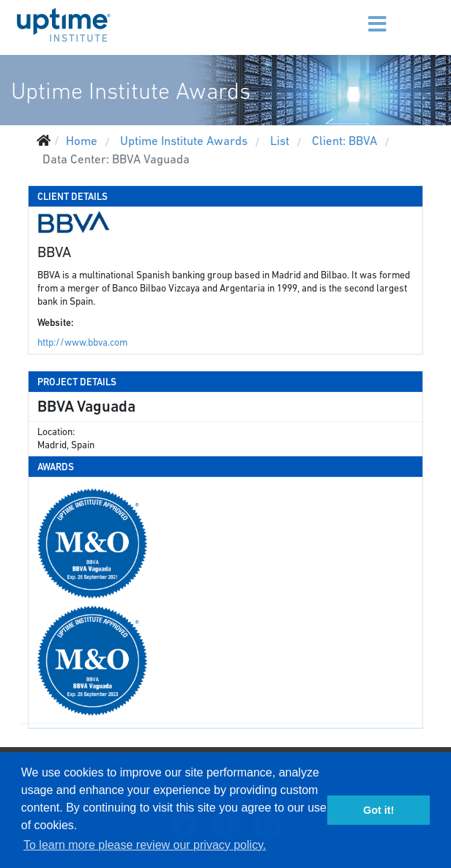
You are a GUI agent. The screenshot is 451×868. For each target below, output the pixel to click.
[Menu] (354, 15)
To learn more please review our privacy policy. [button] (145, 845)
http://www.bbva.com (82, 342)
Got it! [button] (379, 810)
